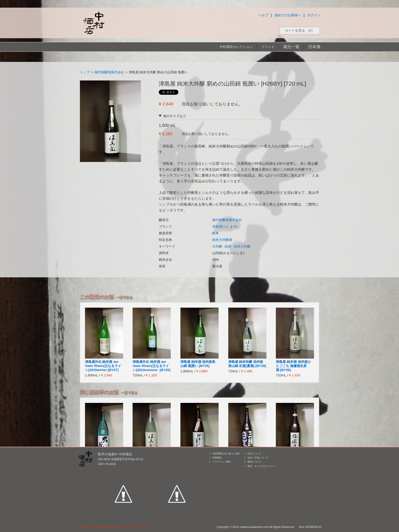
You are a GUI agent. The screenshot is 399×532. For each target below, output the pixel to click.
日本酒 (314, 47)
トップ (85, 72)
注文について (254, 454)
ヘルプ (263, 15)
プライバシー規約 (222, 462)
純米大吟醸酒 (222, 240)
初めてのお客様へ (288, 15)
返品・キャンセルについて (261, 466)
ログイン (314, 15)
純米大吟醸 (242, 246)
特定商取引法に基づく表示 (226, 454)
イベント (268, 47)
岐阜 (216, 233)
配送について (254, 462)
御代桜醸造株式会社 (109, 72)
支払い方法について (258, 458)
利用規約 (217, 458)
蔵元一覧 (291, 47)
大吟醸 (217, 246)
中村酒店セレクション (236, 47)
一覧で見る (125, 297)
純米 (228, 246)
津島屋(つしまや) (225, 227)
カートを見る (300, 30)
